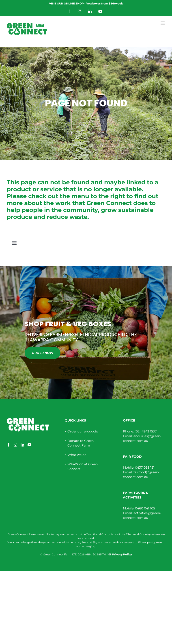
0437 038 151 (145, 467)
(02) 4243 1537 (146, 431)
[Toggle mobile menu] (163, 23)
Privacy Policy (122, 554)
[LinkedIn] (22, 445)
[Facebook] (9, 445)
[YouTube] (29, 445)
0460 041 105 (145, 508)
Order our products (83, 431)
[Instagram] (15, 445)
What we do (77, 455)
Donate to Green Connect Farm (81, 443)
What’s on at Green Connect (83, 466)
